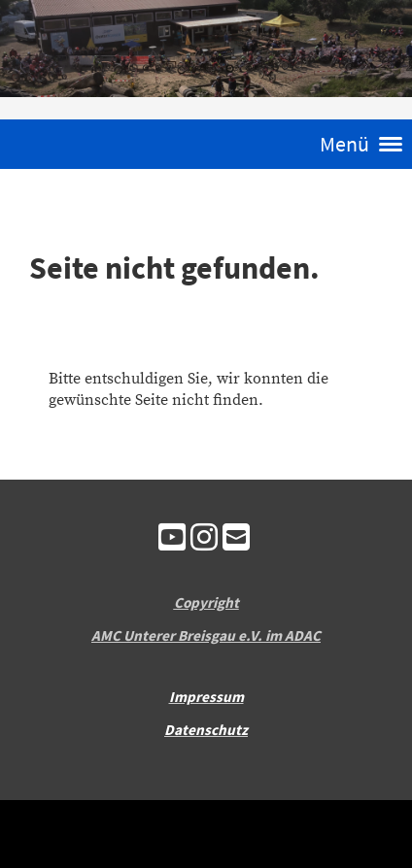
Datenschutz (206, 730)
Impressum (206, 697)
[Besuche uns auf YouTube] (172, 540)
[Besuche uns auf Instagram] (204, 540)
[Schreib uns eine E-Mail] (236, 540)
